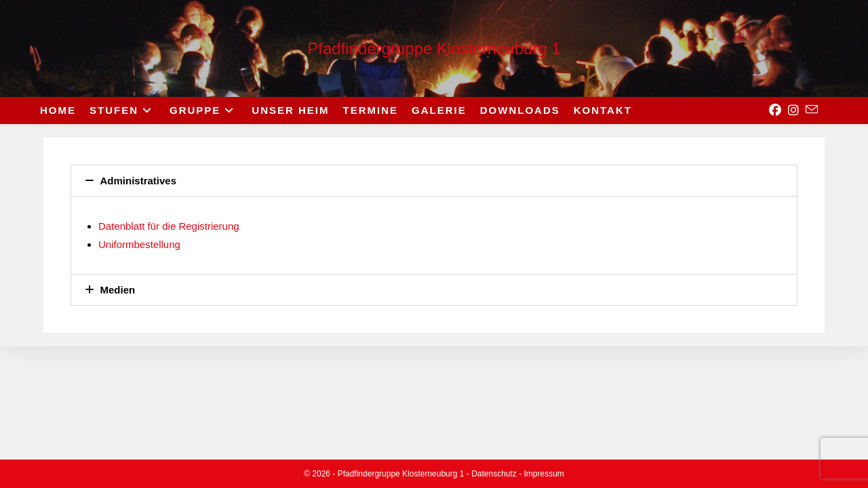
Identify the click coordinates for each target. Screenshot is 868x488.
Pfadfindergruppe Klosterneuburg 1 (434, 48)
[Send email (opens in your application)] (812, 110)
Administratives (139, 181)
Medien (118, 290)
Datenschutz (494, 474)
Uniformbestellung (139, 244)
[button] (434, 181)
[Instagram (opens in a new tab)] (793, 110)
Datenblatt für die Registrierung (169, 226)
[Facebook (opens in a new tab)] (775, 110)
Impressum (544, 474)
